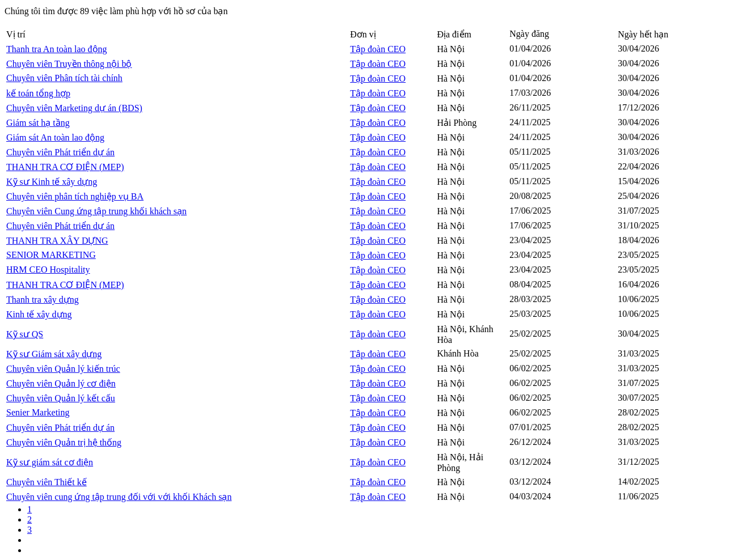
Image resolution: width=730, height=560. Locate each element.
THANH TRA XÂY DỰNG (57, 241)
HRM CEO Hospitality (48, 270)
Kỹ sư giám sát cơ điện (50, 462)
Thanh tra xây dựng (43, 300)
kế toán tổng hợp (38, 93)
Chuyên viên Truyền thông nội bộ (69, 64)
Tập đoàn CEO (378, 49)
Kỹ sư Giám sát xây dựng (54, 354)
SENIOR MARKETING (51, 255)
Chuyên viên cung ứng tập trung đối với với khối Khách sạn (119, 497)
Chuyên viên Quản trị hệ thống (64, 442)
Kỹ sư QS (25, 334)
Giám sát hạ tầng (38, 123)
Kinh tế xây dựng (39, 314)
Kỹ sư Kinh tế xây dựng (52, 182)
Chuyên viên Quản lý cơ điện (61, 383)
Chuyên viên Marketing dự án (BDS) (74, 108)
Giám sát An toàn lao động (55, 137)
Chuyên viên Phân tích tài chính (64, 78)
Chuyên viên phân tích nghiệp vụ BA (75, 196)
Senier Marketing (38, 412)
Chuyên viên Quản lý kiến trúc (63, 369)
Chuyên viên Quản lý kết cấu (61, 398)
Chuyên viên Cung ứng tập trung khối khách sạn (96, 211)
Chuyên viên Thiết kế (47, 482)
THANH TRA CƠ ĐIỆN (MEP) (65, 167)
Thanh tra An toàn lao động (57, 49)
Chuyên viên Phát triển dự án (60, 152)
